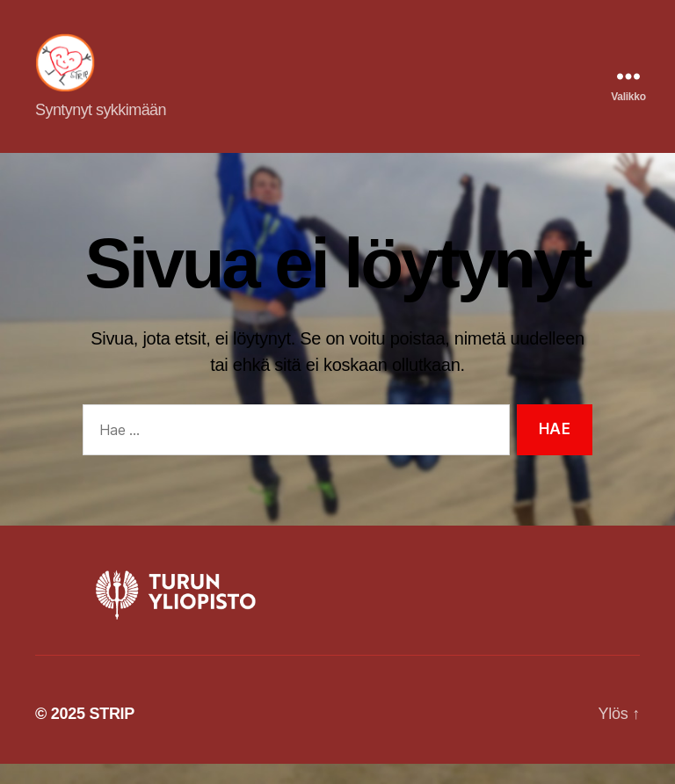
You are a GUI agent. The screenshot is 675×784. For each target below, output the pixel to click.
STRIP (112, 734)
